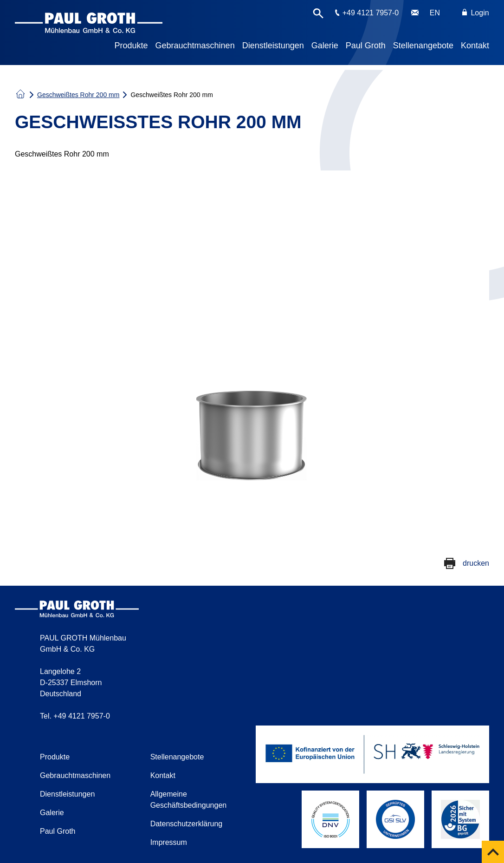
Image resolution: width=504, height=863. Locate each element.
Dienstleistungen (273, 46)
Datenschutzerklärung (187, 824)
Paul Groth (366, 46)
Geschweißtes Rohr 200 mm (78, 95)
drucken (476, 563)
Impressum (169, 842)
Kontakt (475, 46)
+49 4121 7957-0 (371, 13)
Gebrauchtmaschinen (195, 46)
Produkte (131, 46)
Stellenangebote (423, 46)
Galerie (325, 46)
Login (476, 13)
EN (435, 13)
